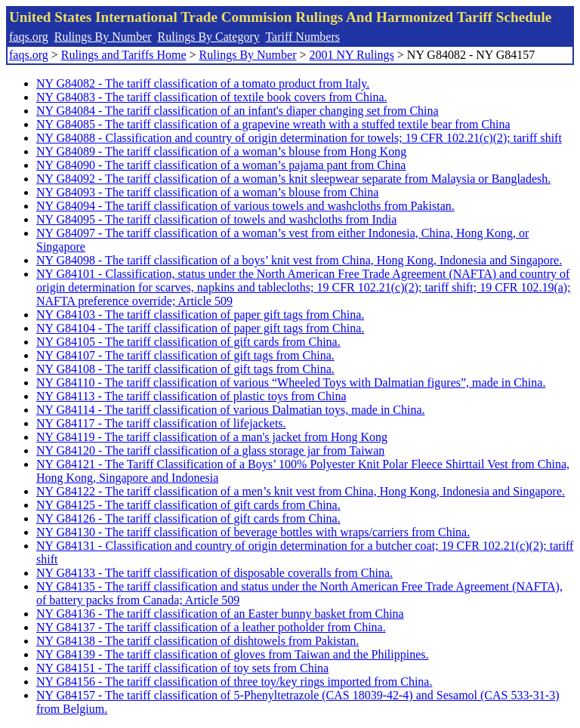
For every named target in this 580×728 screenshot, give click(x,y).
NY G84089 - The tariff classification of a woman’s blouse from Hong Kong (221, 151)
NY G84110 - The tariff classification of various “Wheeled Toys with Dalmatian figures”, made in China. (291, 383)
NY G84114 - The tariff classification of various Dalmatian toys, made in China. (231, 410)
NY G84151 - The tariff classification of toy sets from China (182, 668)
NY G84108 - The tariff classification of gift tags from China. (185, 369)
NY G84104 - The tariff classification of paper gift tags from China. (200, 328)
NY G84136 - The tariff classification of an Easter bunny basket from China (220, 614)
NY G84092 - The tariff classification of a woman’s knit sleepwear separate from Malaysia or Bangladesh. (293, 179)
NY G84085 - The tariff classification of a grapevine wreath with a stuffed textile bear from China (273, 124)
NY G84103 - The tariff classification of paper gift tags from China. (200, 315)
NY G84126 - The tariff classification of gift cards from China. (188, 518)
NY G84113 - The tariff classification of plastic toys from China (191, 396)
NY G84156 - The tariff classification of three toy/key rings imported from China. (234, 682)
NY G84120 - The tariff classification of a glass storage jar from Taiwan (210, 450)
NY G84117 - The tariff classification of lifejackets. (161, 423)
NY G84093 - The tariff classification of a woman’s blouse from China (207, 192)
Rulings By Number (103, 37)
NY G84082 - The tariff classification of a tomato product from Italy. (203, 83)
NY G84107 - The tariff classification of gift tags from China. (185, 355)
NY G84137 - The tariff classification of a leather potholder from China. (211, 627)
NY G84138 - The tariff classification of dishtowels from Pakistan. (197, 641)
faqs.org (29, 37)
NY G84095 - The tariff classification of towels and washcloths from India (216, 219)
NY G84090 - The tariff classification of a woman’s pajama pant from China (221, 165)
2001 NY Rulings (352, 55)
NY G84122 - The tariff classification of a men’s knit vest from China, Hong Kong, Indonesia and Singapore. (301, 491)
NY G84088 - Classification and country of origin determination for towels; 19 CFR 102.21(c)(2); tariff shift (299, 138)
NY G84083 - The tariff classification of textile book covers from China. (211, 97)
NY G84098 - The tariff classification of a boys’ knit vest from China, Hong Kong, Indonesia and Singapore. (299, 260)
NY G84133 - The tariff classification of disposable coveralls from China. (214, 573)
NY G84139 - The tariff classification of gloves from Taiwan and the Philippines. (233, 654)
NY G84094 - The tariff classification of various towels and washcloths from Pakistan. (245, 206)
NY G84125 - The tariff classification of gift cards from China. (188, 505)
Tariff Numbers (302, 37)
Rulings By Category (209, 37)
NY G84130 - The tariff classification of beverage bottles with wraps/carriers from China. (253, 532)
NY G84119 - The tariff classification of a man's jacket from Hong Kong (212, 437)
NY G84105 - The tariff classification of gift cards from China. (188, 342)
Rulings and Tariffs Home (124, 55)
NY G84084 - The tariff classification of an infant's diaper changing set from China (238, 111)
